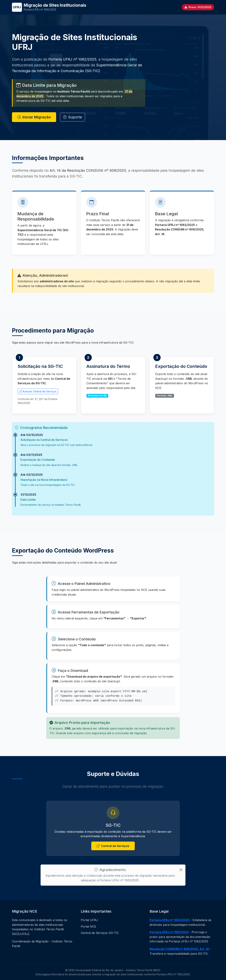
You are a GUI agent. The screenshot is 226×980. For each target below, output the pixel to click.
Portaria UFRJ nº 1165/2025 (169, 932)
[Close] (181, 870)
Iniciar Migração (34, 117)
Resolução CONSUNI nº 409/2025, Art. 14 (179, 949)
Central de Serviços (113, 846)
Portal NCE (88, 926)
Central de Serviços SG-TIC (100, 933)
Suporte (73, 117)
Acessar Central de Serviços (38, 392)
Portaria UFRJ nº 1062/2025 (169, 920)
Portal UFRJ (89, 920)
